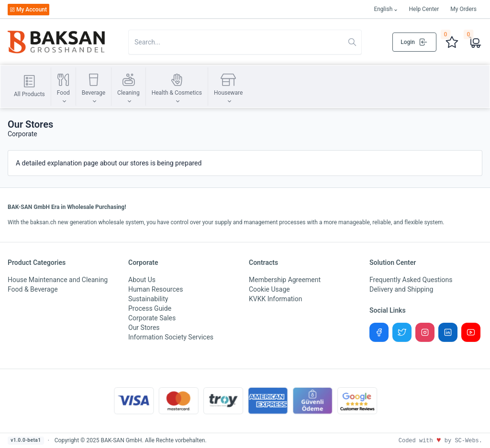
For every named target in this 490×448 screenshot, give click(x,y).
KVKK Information (275, 299)
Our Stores (144, 328)
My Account (28, 10)
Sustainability (148, 299)
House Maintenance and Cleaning (58, 280)
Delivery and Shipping (401, 289)
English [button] (383, 9)
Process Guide (150, 308)
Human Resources (156, 289)
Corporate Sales (152, 318)
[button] (63, 87)
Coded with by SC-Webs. (440, 441)
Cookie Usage (269, 289)
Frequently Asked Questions (411, 280)
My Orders (463, 9)
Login (414, 42)
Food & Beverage (33, 289)
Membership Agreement (285, 280)
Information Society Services (171, 337)
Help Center (424, 9)
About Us (142, 280)
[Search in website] (245, 42)
